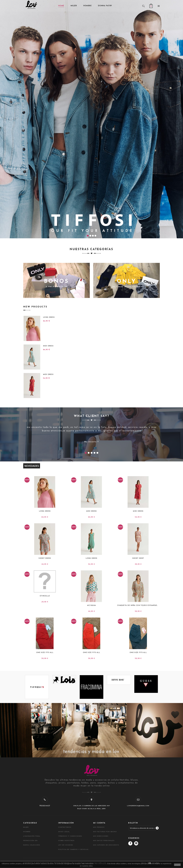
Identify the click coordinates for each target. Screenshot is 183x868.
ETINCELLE (45, 596)
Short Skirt (138, 558)
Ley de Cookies (66, 845)
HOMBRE (27, 832)
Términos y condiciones (70, 836)
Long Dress (49, 317)
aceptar (177, 865)
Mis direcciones (101, 836)
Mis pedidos (99, 827)
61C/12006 (92, 605)
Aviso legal (64, 832)
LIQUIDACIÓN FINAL (32, 836)
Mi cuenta (99, 823)
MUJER (26, 827)
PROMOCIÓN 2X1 (30, 841)
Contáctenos (65, 827)
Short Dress (45, 558)
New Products (35, 307)
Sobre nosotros (66, 841)
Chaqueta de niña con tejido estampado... (138, 605)
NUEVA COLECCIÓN (32, 845)
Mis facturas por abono (105, 832)
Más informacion (101, 864)
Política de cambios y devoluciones (74, 850)
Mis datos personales (104, 841)
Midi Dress (48, 346)
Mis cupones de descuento (106, 845)
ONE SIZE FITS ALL (45, 653)
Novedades (32, 466)
